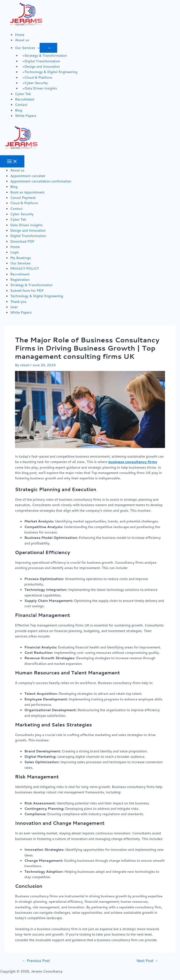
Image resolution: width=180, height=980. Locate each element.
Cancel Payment (23, 198)
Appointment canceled (28, 176)
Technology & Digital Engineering (49, 72)
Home (20, 35)
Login (15, 252)
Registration (20, 279)
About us (22, 40)
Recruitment (25, 99)
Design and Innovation (40, 66)
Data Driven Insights (39, 88)
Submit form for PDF (27, 290)
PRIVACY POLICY (25, 268)
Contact (21, 105)
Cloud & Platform (36, 77)
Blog (19, 110)
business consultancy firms (133, 462)
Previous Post (36, 961)
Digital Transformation (40, 61)
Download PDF (22, 241)
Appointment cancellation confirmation (41, 181)
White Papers (26, 116)
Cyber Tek (23, 94)
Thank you (18, 301)
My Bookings (21, 258)
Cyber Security (34, 83)
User (14, 307)
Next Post (147, 961)
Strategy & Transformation (44, 55)
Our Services (27, 48)
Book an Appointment (27, 192)
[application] (37, 48)
